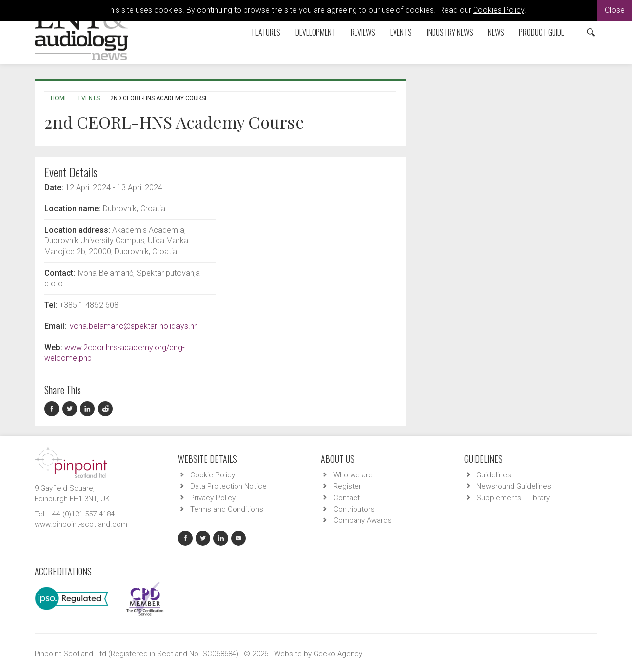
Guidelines (494, 475)
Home (59, 98)
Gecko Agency (338, 654)
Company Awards (362, 520)
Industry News (450, 32)
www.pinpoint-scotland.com (81, 524)
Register (347, 486)
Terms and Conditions (227, 509)
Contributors (354, 509)
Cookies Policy (499, 10)
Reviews (363, 32)
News (496, 32)
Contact (347, 498)
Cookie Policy (213, 475)
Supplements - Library (513, 498)
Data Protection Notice (228, 486)
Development (316, 32)
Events (401, 32)
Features (266, 32)
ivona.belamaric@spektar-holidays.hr (132, 326)
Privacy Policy (213, 498)
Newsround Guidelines (514, 486)
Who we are (353, 475)
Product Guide (542, 32)
